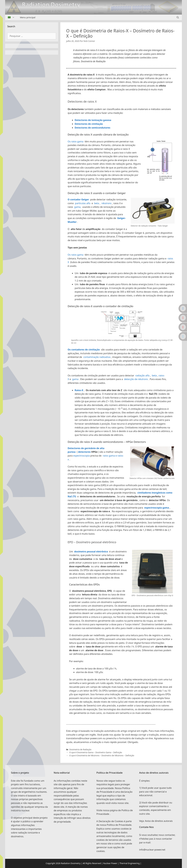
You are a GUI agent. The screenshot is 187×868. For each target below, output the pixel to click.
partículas (80, 203)
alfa (88, 203)
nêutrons (106, 203)
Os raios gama (76, 141)
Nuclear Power (110, 863)
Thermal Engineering (129, 863)
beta (96, 203)
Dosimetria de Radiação (80, 749)
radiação (140, 375)
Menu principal (28, 17)
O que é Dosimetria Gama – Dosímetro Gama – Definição (96, 752)
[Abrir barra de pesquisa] (178, 17)
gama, (77, 207)
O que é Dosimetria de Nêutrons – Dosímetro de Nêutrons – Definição (102, 755)
